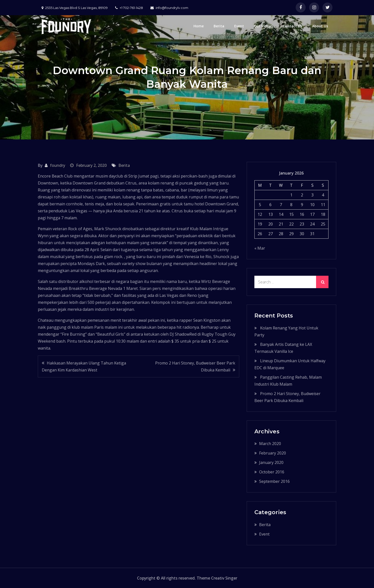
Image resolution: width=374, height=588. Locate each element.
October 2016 (272, 472)
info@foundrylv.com (169, 8)
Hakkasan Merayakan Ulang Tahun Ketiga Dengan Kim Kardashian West (84, 366)
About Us (320, 26)
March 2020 (270, 444)
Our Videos (263, 26)
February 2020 (273, 453)
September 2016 (274, 481)
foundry (58, 165)
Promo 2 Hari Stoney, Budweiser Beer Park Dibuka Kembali (195, 366)
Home (199, 26)
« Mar (260, 248)
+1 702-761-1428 (129, 8)
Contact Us (292, 26)
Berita (219, 26)
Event (239, 26)
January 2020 (271, 462)
